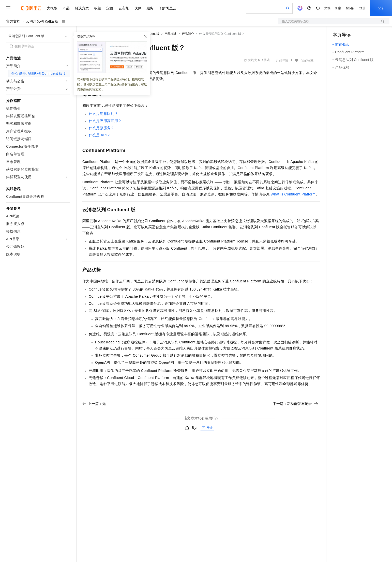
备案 (338, 8)
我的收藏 (307, 60)
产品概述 (171, 34)
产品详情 (282, 60)
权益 (98, 8)
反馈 (207, 428)
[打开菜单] (8, 8)
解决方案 (82, 8)
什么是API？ (100, 135)
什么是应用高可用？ (105, 121)
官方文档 (13, 21)
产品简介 (188, 34)
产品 (66, 8)
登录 (381, 8)
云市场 (124, 8)
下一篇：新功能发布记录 (295, 404)
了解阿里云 (168, 8)
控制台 (350, 8)
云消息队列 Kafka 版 (42, 21)
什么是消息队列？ (103, 114)
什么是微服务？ (102, 128)
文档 (327, 8)
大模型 (52, 8)
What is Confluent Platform (293, 194)
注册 (363, 8)
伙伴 (138, 8)
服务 (150, 8)
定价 (110, 8)
